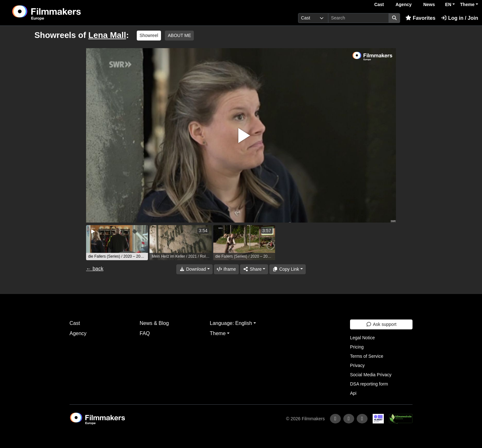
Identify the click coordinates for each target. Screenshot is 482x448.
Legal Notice (362, 338)
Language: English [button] (231, 323)
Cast (379, 4)
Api (353, 393)
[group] (117, 243)
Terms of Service (367, 356)
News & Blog (154, 323)
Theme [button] (467, 4)
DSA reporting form (369, 384)
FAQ (145, 333)
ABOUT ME (179, 35)
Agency (404, 4)
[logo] (62, 13)
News (429, 4)
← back (95, 269)
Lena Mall (107, 35)
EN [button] (448, 4)
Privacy (357, 365)
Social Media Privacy (371, 375)
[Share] (254, 269)
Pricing (357, 347)
